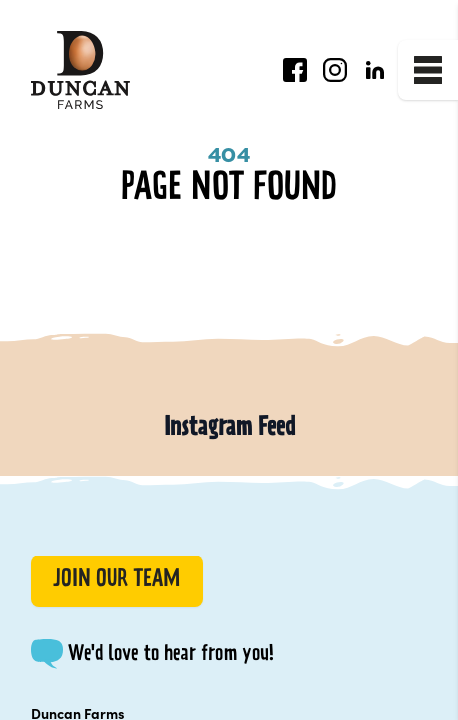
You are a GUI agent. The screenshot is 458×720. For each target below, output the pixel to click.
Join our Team (116, 580)
